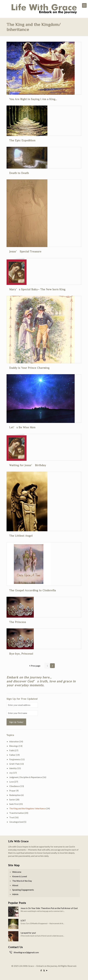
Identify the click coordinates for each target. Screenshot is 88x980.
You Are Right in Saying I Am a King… (33, 99)
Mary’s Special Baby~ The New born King (37, 289)
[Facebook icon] (41, 970)
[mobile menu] (84, 5)
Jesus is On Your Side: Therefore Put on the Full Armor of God (49, 908)
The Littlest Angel (21, 536)
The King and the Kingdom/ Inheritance (27, 808)
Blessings (14, 746)
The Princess (18, 622)
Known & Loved (20, 876)
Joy (11, 773)
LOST (23, 920)
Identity (13, 768)
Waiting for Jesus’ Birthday (28, 465)
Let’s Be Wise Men (22, 427)
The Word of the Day (22, 881)
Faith (12, 750)
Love (12, 782)
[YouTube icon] (47, 970)
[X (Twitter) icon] (44, 970)
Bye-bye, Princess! (21, 654)
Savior (12, 799)
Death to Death (19, 173)
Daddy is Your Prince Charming (29, 368)
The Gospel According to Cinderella (33, 590)
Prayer (12, 791)
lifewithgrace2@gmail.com (26, 952)
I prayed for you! (28, 933)
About (15, 885)
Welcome (17, 872)
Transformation (17, 813)
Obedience (14, 786)
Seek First (14, 804)
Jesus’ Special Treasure (25, 251)
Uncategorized (16, 822)
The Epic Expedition (22, 140)
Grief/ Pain (14, 764)
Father (12, 755)
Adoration (14, 741)
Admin (15, 894)
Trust (12, 817)
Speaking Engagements (23, 890)
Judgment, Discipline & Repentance (26, 777)
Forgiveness (15, 759)
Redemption (15, 795)
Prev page (35, 666)
